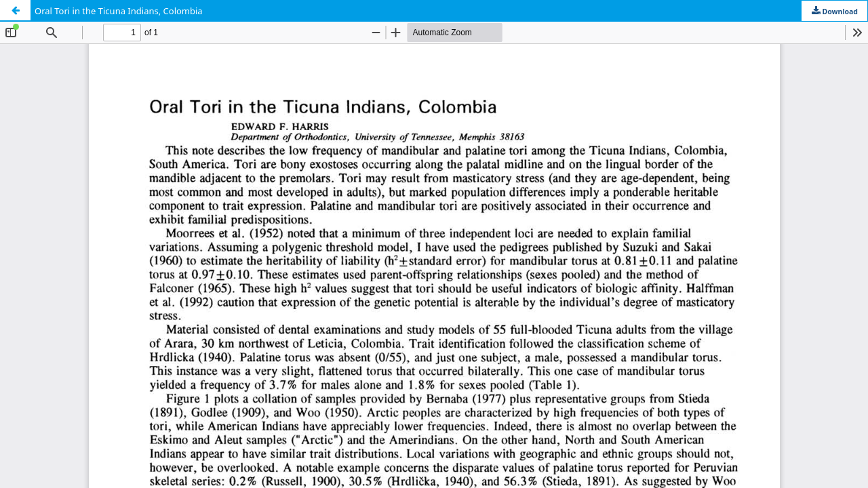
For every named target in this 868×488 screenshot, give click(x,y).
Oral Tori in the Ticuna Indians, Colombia (119, 11)
